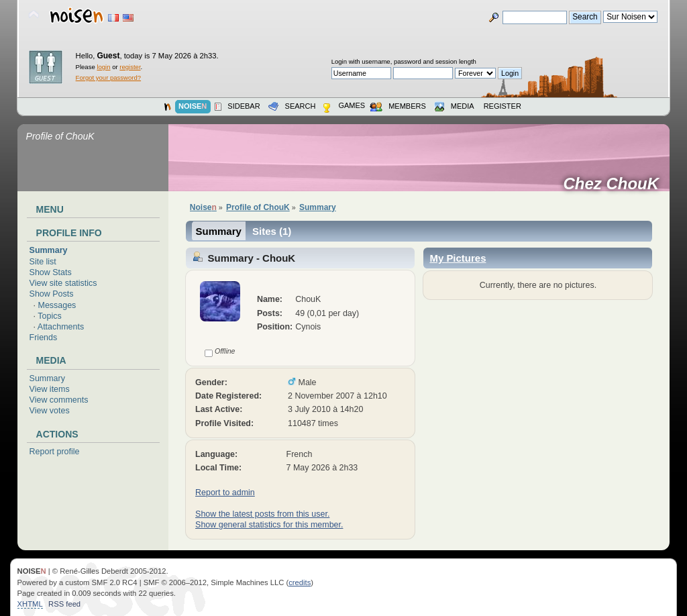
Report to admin (225, 493)
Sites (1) (272, 231)
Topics (49, 316)
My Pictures (458, 258)
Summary (49, 250)
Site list (43, 262)
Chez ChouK (615, 184)
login (103, 67)
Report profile (55, 452)
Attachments (61, 327)
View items (50, 389)
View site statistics (63, 283)
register (130, 67)
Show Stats (51, 272)
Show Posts (52, 294)
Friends (44, 338)
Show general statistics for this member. (269, 525)
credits (300, 582)
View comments (59, 400)
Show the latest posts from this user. (262, 514)
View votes (50, 411)
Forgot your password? (108, 78)
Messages (57, 305)
